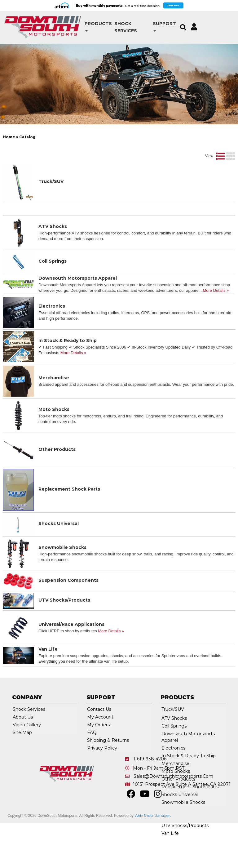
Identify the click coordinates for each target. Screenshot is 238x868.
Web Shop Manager (152, 837)
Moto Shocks (54, 431)
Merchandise (54, 399)
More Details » (216, 312)
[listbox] (36, 139)
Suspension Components (68, 602)
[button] (78, 24)
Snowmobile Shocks (62, 569)
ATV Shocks (53, 248)
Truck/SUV (51, 203)
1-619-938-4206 (150, 780)
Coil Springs (53, 283)
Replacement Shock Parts (69, 510)
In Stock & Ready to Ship (68, 362)
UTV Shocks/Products (64, 621)
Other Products (57, 471)
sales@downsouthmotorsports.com (173, 798)
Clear (221, 139)
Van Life (48, 670)
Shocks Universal (59, 545)
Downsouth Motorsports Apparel (78, 300)
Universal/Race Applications (71, 646)
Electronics (52, 327)
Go (202, 139)
